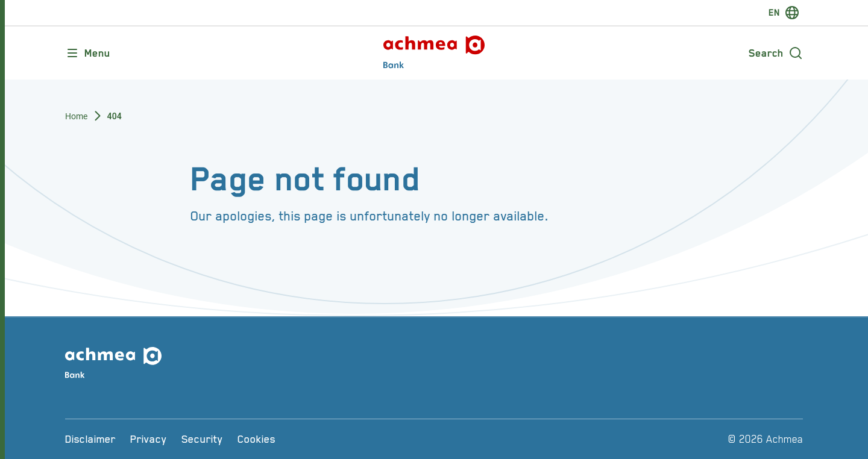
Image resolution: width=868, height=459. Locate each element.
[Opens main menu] (88, 53)
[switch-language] (784, 13)
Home (77, 116)
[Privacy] (149, 439)
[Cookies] (256, 439)
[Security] (202, 439)
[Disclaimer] (90, 439)
